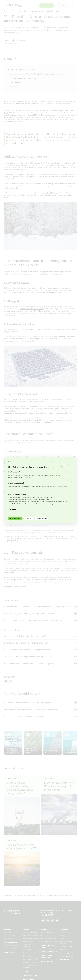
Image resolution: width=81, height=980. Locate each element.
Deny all (29, 518)
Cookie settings (42, 518)
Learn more (12, 509)
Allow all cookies (15, 518)
